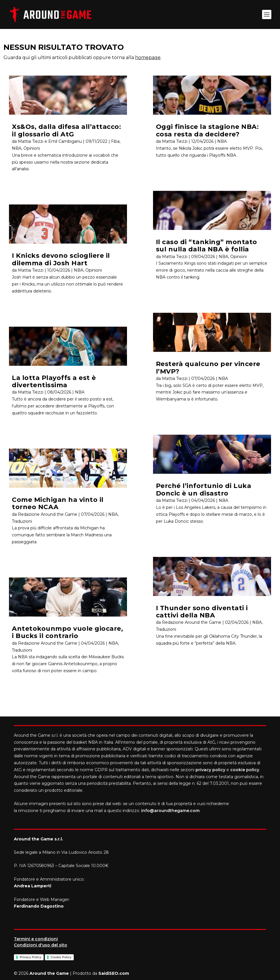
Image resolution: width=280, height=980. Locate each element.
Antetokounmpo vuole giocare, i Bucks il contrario (67, 632)
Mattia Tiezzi (31, 270)
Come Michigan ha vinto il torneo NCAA (58, 503)
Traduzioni (22, 521)
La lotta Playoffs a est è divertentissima (54, 381)
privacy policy (210, 770)
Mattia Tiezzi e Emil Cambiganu (50, 141)
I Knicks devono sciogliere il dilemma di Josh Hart (61, 259)
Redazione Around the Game (48, 514)
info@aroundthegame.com (170, 811)
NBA (17, 148)
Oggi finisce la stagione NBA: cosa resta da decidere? (207, 130)
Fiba (115, 141)
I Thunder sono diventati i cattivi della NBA (202, 612)
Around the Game (49, 973)
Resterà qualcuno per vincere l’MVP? (208, 367)
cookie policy (245, 770)
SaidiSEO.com (114, 973)
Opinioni (32, 148)
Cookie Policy (61, 957)
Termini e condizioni (36, 939)
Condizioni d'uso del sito (40, 945)
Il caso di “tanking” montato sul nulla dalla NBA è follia (207, 246)
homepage (148, 57)
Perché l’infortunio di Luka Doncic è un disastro (204, 489)
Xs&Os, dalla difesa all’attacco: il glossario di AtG (66, 130)
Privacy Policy (31, 957)
